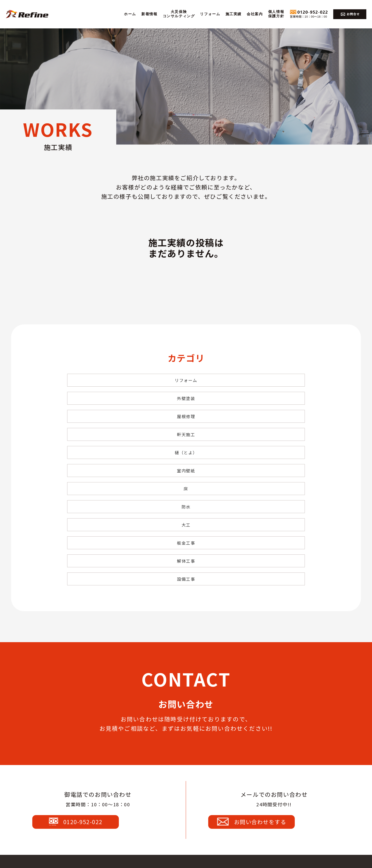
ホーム (130, 14)
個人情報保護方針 (276, 14)
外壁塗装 (186, 380)
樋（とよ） (186, 403)
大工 (266, 427)
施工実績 (234, 14)
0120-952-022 (97, 701)
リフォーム (210, 14)
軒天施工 (106, 403)
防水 (186, 427)
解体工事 (186, 450)
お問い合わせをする (273, 701)
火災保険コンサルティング (179, 14)
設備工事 (266, 450)
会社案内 (255, 14)
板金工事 (106, 450)
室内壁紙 (266, 403)
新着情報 (149, 14)
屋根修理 (266, 380)
